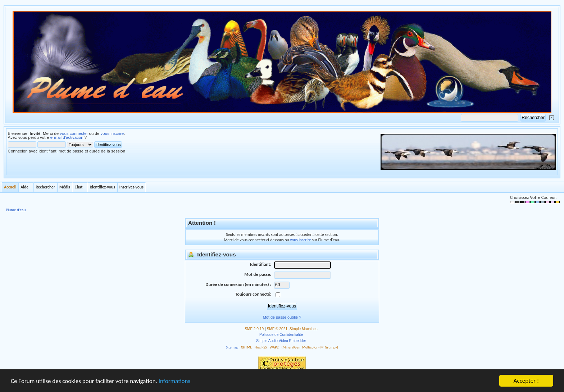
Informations (174, 381)
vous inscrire (112, 133)
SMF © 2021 (277, 329)
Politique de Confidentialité (281, 335)
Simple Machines (304, 329)
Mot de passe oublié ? (282, 317)
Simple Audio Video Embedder (281, 341)
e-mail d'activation (67, 137)
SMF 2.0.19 (254, 329)
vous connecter (74, 133)
